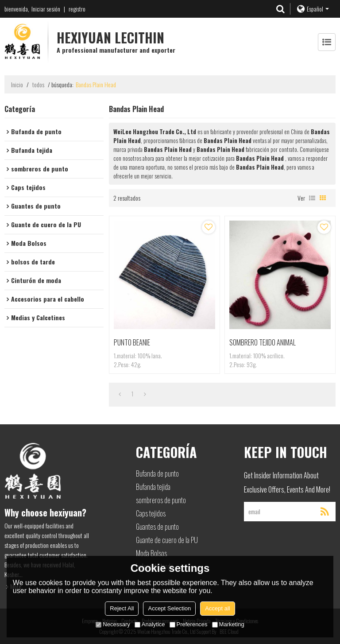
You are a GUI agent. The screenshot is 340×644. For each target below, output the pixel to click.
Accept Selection (169, 608)
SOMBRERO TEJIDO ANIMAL (263, 342)
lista (312, 198)
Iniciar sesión (46, 9)
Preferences (189, 624)
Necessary (113, 624)
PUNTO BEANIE (132, 342)
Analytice (150, 624)
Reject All (122, 608)
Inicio (17, 85)
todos (38, 85)
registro (77, 9)
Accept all (217, 608)
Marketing (228, 624)
